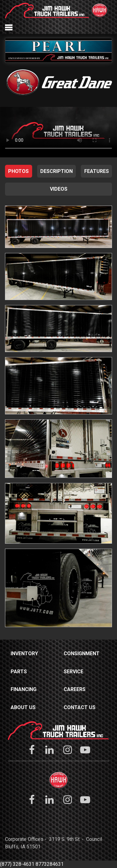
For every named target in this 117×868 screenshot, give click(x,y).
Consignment (82, 653)
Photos (18, 171)
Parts (19, 672)
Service (73, 672)
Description (56, 171)
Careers (75, 689)
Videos (59, 189)
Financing (24, 689)
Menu (9, 27)
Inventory (24, 653)
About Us (23, 707)
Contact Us (80, 707)
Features (97, 171)
